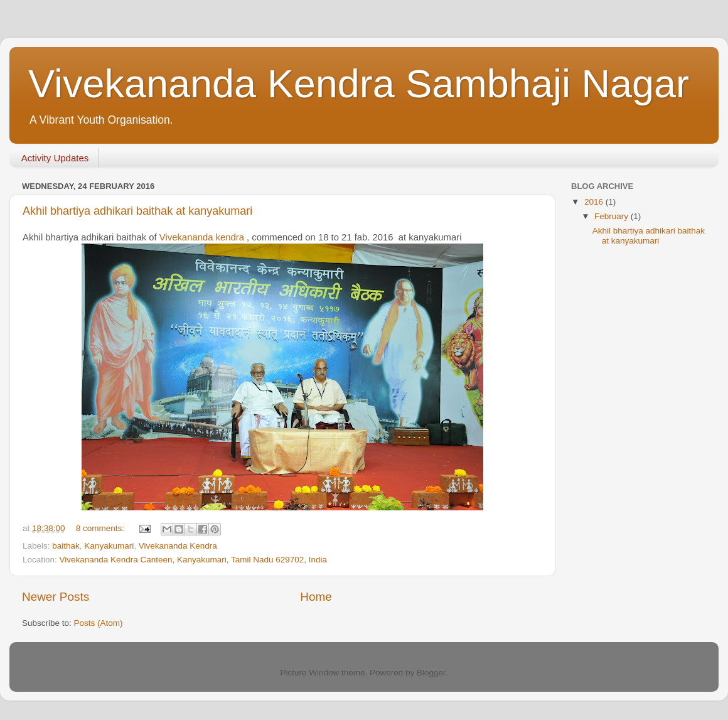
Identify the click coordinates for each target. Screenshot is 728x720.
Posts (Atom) (99, 623)
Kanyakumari (109, 546)
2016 (595, 202)
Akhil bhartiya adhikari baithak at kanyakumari (137, 211)
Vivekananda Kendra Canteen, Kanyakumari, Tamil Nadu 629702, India (194, 560)
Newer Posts (56, 597)
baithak (66, 546)
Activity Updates (55, 158)
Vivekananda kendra (202, 237)
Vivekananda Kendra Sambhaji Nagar (359, 83)
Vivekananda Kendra (178, 546)
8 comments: (101, 528)
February (613, 216)
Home (316, 597)
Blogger (431, 673)
